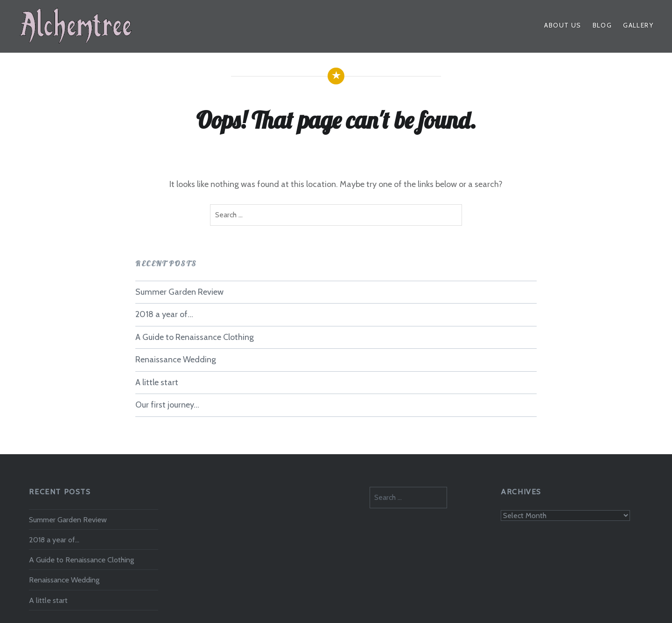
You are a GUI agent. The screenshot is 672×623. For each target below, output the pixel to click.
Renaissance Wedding (176, 360)
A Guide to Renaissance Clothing (195, 337)
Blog (602, 25)
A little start (157, 382)
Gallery (638, 25)
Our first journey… (167, 405)
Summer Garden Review (179, 292)
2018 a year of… (164, 314)
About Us (563, 25)
